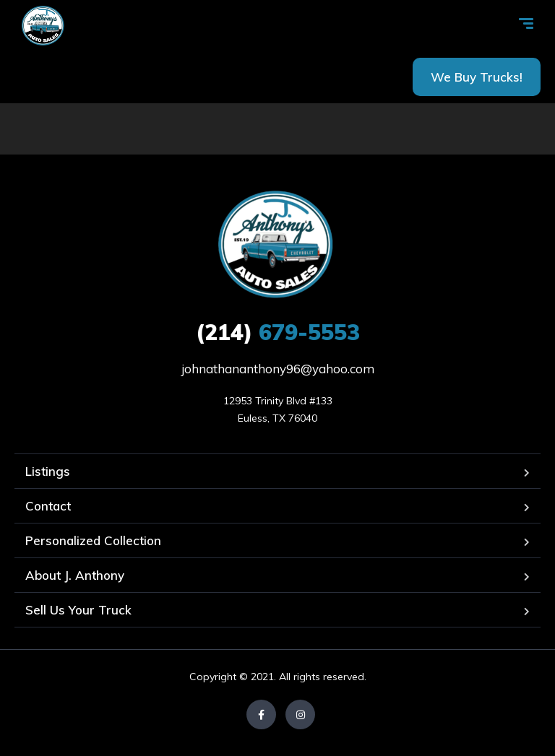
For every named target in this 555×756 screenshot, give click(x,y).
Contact (48, 506)
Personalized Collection (93, 540)
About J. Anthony (75, 575)
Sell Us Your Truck (78, 610)
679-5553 (278, 332)
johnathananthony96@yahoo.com (278, 369)
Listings (48, 471)
